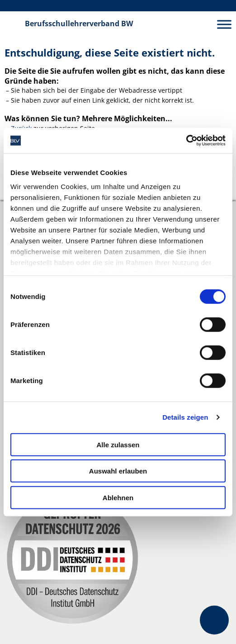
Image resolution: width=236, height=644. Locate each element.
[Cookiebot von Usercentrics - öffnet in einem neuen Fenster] (186, 141)
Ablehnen (118, 497)
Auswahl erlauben (118, 471)
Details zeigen (185, 417)
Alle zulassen (118, 444)
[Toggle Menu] (224, 24)
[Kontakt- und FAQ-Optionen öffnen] (214, 620)
